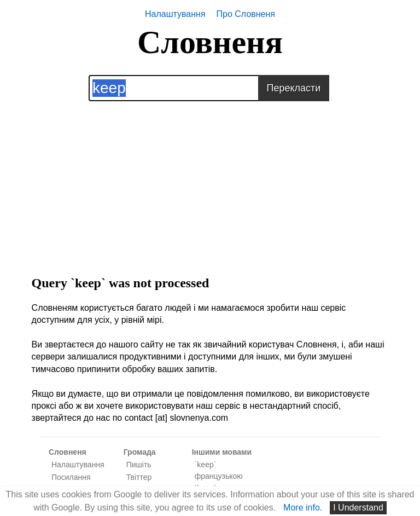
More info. (303, 508)
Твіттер (139, 477)
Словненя (210, 42)
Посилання (71, 477)
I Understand (358, 508)
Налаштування (175, 14)
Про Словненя (246, 14)
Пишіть (139, 465)
